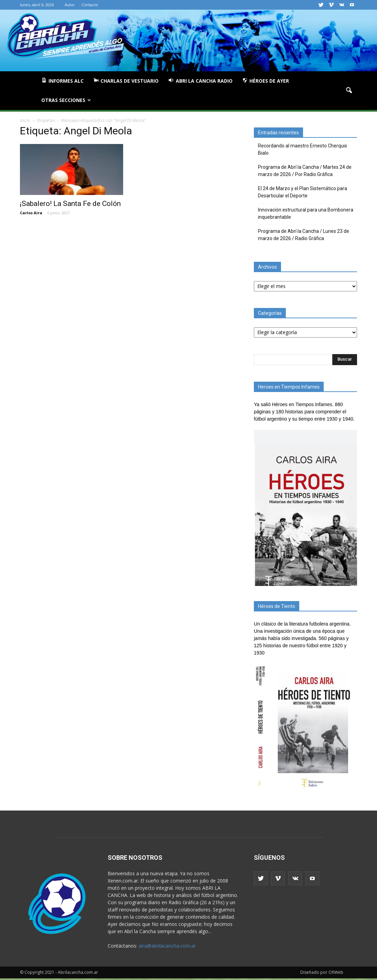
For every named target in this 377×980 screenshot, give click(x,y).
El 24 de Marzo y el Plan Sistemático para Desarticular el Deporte (303, 192)
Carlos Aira (31, 213)
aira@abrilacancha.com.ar (167, 946)
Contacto (90, 5)
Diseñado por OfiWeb (322, 972)
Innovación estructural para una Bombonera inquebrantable (306, 213)
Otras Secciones (66, 100)
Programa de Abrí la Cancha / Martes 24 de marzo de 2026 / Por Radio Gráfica (305, 171)
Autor (70, 5)
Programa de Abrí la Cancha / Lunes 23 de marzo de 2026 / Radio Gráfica (304, 235)
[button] (349, 91)
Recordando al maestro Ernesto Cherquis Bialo (303, 149)
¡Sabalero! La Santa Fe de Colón (70, 204)
